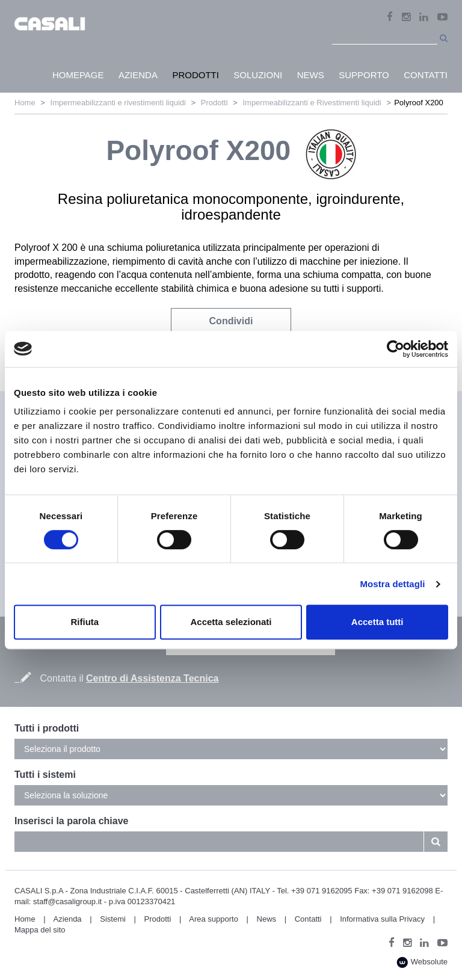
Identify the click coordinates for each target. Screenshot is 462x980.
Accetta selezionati (231, 622)
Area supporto (214, 919)
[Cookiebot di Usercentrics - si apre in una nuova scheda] (396, 349)
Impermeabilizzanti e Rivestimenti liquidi (312, 103)
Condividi (231, 321)
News (267, 919)
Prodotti (214, 103)
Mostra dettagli (392, 584)
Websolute (422, 962)
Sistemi (113, 919)
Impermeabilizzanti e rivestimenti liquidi (118, 103)
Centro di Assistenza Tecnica (152, 678)
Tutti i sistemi (45, 775)
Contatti (308, 919)
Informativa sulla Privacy (382, 919)
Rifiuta (85, 622)
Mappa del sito (40, 930)
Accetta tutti (377, 622)
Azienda (68, 919)
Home (25, 103)
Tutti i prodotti (47, 728)
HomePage (78, 75)
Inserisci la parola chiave (71, 821)
